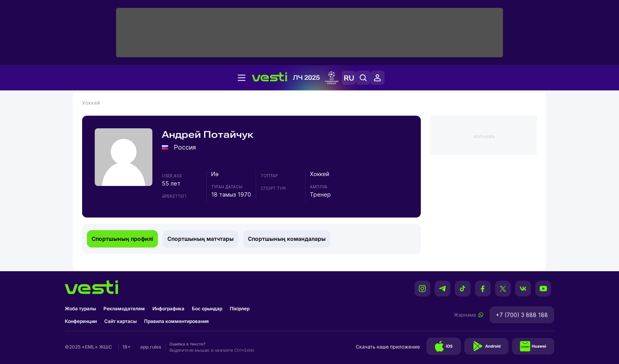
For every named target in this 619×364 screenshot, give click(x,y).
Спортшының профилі (122, 239)
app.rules (151, 347)
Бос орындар (207, 309)
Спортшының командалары (287, 239)
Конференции (81, 321)
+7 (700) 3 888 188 (522, 315)
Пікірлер (240, 309)
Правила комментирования (176, 321)
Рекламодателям (124, 309)
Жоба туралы (80, 309)
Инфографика (168, 309)
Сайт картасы (120, 321)
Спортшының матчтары (201, 239)
